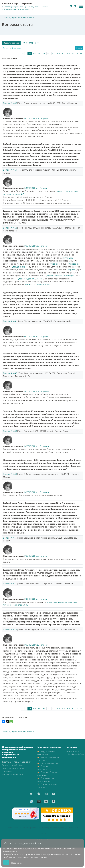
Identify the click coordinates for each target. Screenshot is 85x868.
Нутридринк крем (19, 267)
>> (81, 53)
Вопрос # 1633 (10, 538)
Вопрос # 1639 (10, 474)
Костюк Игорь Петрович (17, 4)
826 (69, 53)
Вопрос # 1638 (10, 431)
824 (59, 53)
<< (23, 53)
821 (44, 53)
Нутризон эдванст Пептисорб (59, 276)
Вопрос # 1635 (10, 584)
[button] (81, 6)
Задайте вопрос (11, 43)
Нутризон (71, 270)
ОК (6, 862)
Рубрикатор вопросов (23, 18)
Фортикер (55, 264)
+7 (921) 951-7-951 (73, 751)
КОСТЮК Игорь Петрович (37, 118)
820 (39, 53)
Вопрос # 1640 (10, 373)
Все (37, 43)
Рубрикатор (28, 43)
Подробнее (17, 863)
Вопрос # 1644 (10, 170)
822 (49, 53)
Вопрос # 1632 (10, 630)
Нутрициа (68, 258)
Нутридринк (73, 264)
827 (74, 53)
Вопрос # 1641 (10, 321)
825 (64, 53)
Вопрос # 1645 (10, 103)
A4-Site (43, 834)
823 (54, 53)
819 (35, 53)
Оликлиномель (43, 285)
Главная (6, 18)
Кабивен (29, 285)
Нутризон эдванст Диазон (29, 279)
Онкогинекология (50, 763)
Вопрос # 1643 (10, 228)
